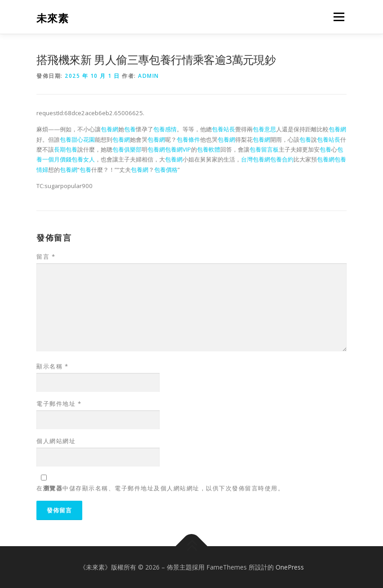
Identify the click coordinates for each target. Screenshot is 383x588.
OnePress (290, 567)
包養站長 (223, 129)
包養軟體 (209, 149)
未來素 (53, 18)
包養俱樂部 (127, 149)
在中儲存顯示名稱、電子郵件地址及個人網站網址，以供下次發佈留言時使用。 (160, 488)
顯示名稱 (52, 366)
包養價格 (166, 170)
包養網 (109, 129)
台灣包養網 (256, 159)
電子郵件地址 (59, 404)
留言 (46, 256)
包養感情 (165, 129)
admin (149, 76)
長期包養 (66, 149)
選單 (338, 17)
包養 (130, 129)
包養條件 (188, 139)
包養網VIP (178, 149)
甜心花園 (83, 139)
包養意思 (264, 129)
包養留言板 (264, 149)
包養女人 (83, 159)
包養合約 (282, 159)
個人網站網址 (56, 441)
